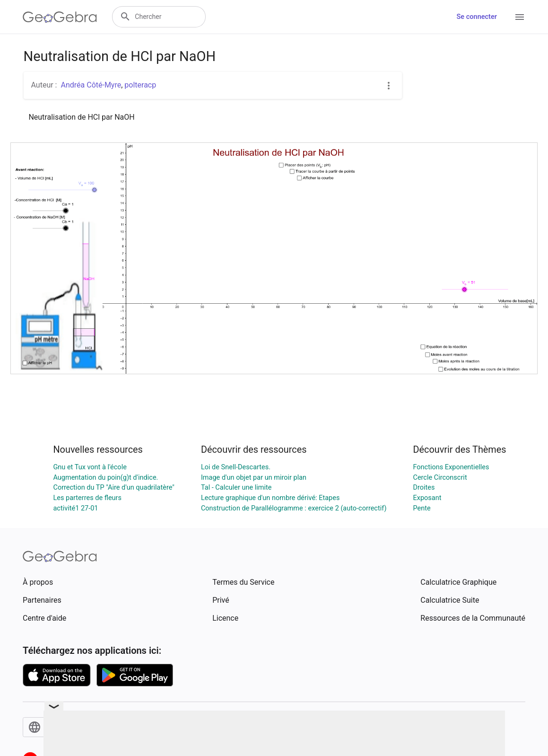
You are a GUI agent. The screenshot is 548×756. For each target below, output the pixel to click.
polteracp (140, 85)
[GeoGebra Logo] (60, 17)
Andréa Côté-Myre (91, 85)
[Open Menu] (520, 17)
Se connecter (477, 17)
